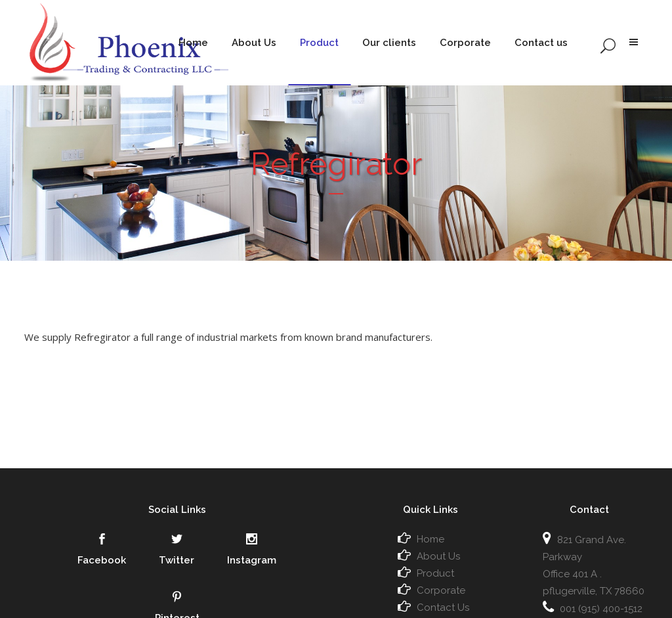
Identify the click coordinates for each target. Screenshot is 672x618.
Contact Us (443, 607)
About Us (438, 556)
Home (430, 539)
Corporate (441, 590)
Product (435, 573)
